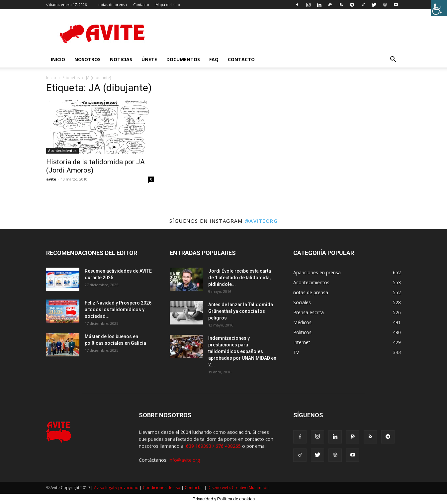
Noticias (121, 59)
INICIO (58, 59)
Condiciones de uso (162, 488)
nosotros (88, 59)
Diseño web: (220, 488)
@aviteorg (261, 221)
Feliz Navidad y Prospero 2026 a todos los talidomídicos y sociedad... (118, 310)
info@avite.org (184, 460)
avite (51, 179)
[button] (393, 60)
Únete (149, 59)
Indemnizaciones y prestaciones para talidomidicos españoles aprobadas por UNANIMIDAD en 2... (242, 351)
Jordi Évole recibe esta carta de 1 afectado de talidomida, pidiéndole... (240, 278)
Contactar (194, 488)
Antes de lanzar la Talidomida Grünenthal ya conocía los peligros (241, 311)
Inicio (51, 78)
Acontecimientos (62, 151)
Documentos (183, 59)
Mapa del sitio (168, 4)
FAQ (214, 59)
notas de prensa (113, 4)
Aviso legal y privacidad (116, 488)
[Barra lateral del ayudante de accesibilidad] (439, 8)
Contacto (141, 4)
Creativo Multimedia (251, 488)
